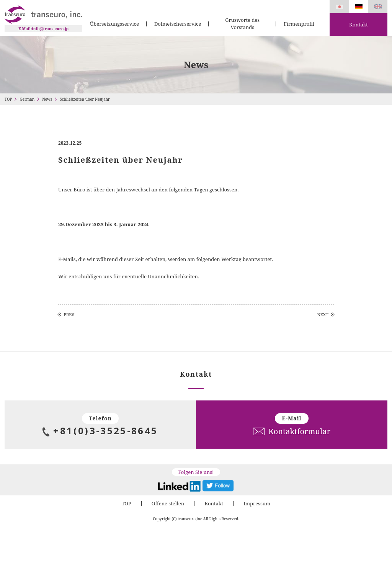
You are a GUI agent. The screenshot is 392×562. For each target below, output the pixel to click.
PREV (69, 314)
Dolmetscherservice (178, 24)
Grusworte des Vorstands (242, 24)
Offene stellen (168, 503)
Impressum (257, 503)
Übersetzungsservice (114, 24)
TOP (8, 99)
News (47, 99)
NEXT (323, 314)
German (27, 99)
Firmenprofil (299, 24)
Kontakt (359, 25)
